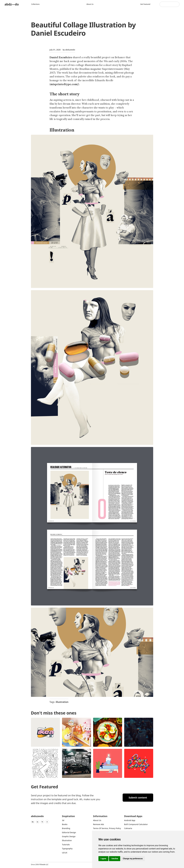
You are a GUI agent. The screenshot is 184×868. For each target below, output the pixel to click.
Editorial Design (69, 832)
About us (90, 4)
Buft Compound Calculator (136, 824)
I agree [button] (103, 859)
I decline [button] (115, 859)
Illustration (67, 840)
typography (67, 849)
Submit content (138, 798)
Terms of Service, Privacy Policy (107, 828)
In (38, 822)
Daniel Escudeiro (61, 57)
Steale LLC (45, 864)
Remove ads (99, 824)
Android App (130, 820)
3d (63, 820)
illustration (62, 702)
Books (65, 824)
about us (97, 820)
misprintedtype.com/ (64, 84)
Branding (66, 828)
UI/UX (65, 853)
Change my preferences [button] (133, 859)
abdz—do (12, 4)
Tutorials (66, 845)
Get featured (145, 4)
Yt (42, 822)
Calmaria (128, 828)
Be (33, 822)
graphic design (69, 836)
